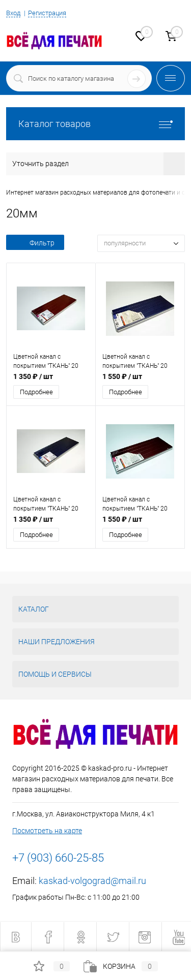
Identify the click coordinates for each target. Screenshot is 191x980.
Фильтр (35, 243)
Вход (13, 13)
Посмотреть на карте (47, 831)
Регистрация (47, 13)
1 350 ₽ (33, 376)
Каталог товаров (95, 124)
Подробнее (36, 392)
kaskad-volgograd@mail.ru (92, 881)
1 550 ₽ (122, 376)
